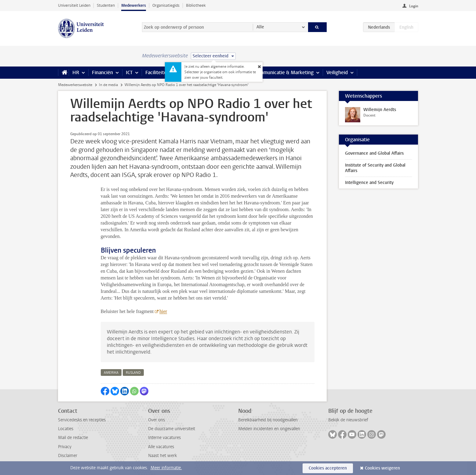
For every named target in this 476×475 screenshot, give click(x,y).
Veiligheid (337, 72)
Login (414, 6)
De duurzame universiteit (172, 429)
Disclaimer (68, 456)
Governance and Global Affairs (374, 153)
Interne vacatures (164, 438)
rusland (133, 373)
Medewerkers (134, 5)
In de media (108, 85)
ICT (129, 72)
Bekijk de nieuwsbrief (348, 420)
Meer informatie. (166, 468)
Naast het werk (162, 456)
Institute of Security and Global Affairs (375, 168)
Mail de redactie (73, 438)
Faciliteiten (157, 72)
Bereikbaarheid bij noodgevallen (268, 420)
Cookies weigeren (382, 468)
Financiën (102, 72)
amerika (111, 373)
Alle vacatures (161, 447)
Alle (260, 27)
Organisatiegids (166, 5)
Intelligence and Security (369, 183)
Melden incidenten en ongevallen (269, 429)
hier (163, 311)
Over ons (156, 420)
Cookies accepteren (328, 468)
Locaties (66, 429)
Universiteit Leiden (74, 5)
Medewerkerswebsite (75, 85)
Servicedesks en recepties (82, 420)
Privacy (65, 447)
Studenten (106, 5)
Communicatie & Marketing (284, 72)
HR (76, 72)
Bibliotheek (196, 5)
